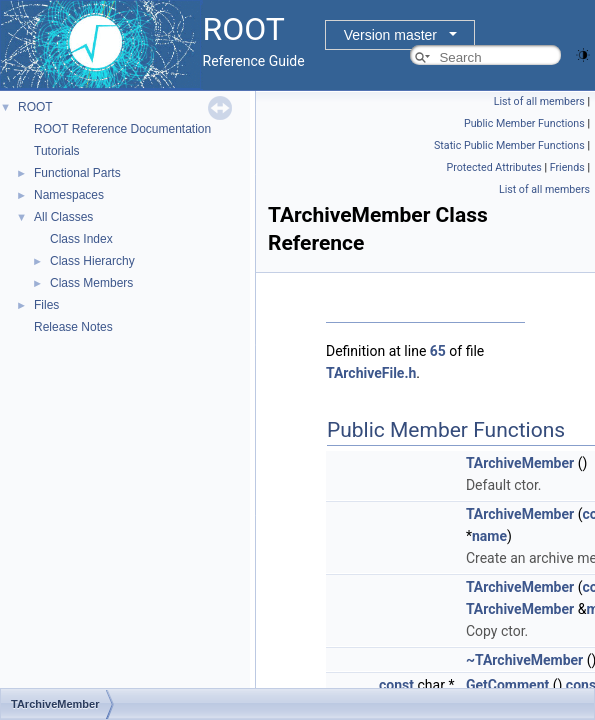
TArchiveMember (520, 463)
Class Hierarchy (92, 261)
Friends (567, 167)
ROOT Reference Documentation (122, 129)
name (489, 536)
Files (46, 305)
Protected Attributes (493, 167)
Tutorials (57, 151)
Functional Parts (77, 173)
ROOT (35, 107)
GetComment (507, 685)
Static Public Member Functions (509, 145)
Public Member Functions (524, 123)
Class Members (91, 283)
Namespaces (69, 195)
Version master (390, 35)
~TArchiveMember (524, 660)
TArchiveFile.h (371, 373)
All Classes (63, 217)
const (396, 685)
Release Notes (73, 327)
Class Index (81, 239)
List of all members (539, 101)
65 (438, 351)
